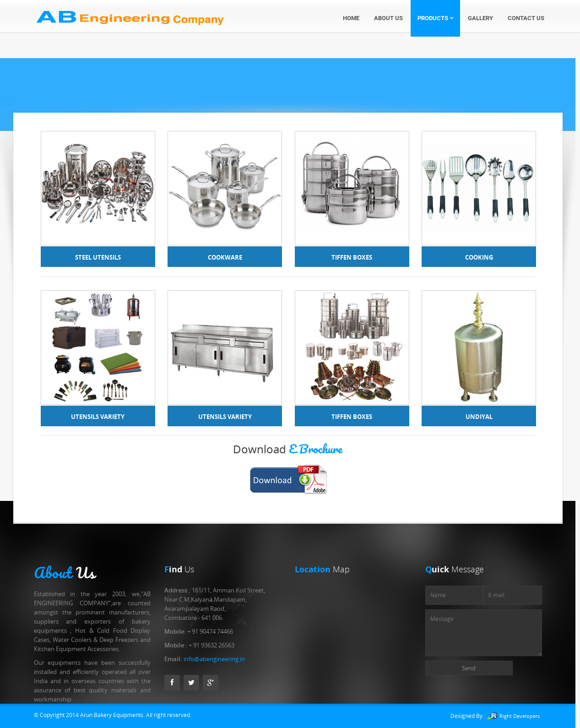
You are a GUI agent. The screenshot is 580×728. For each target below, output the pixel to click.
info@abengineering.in (214, 659)
